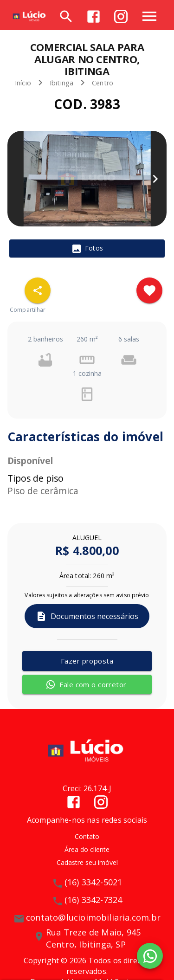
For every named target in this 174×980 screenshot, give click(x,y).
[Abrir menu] (149, 16)
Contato (87, 836)
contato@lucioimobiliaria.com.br (93, 917)
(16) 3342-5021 (93, 882)
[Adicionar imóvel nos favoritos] (149, 290)
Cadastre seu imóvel (87, 862)
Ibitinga (61, 83)
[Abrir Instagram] (121, 16)
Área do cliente (87, 849)
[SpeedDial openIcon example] (38, 290)
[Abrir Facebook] (93, 16)
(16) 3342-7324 (93, 900)
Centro (103, 83)
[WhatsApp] (150, 956)
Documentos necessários (87, 616)
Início (23, 83)
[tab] (87, 249)
